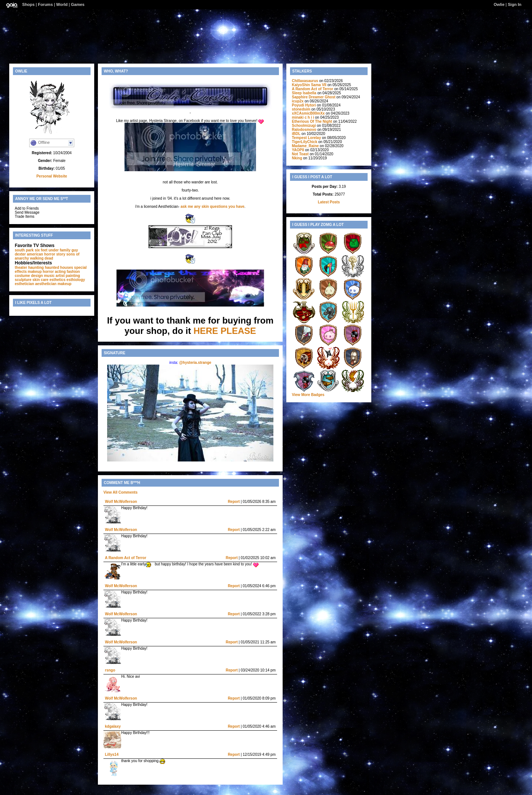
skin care (40, 280)
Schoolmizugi (304, 126)
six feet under (47, 250)
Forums (45, 4)
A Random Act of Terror (126, 558)
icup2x (298, 101)
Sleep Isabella (304, 93)
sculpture (23, 280)
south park (24, 250)
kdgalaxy (113, 726)
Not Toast (300, 154)
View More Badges (308, 395)
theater (21, 268)
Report (234, 502)
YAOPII (298, 150)
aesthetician (46, 284)
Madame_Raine (305, 146)
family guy (69, 250)
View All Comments (120, 492)
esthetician (24, 284)
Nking (297, 158)
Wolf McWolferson (121, 502)
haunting (36, 268)
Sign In (515, 4)
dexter (20, 254)
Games (78, 4)
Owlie (499, 4)
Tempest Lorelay (306, 138)
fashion (74, 272)
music (49, 276)
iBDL (296, 134)
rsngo (110, 670)
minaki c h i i (303, 117)
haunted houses (59, 268)
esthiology (76, 280)
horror (48, 272)
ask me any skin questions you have (213, 207)
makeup (65, 284)
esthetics (57, 280)
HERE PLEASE (225, 331)
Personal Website (52, 176)
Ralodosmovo (304, 130)
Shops (28, 4)
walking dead (42, 258)
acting (60, 272)
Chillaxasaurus (305, 81)
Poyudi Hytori (304, 105)
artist (60, 276)
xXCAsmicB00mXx (308, 113)
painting (73, 276)
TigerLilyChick (305, 142)
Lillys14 (112, 755)
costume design (29, 276)
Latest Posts (329, 202)
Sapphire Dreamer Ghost (314, 97)
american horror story (46, 254)
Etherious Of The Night (312, 121)
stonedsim (301, 109)
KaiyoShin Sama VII (309, 85)
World (62, 4)
